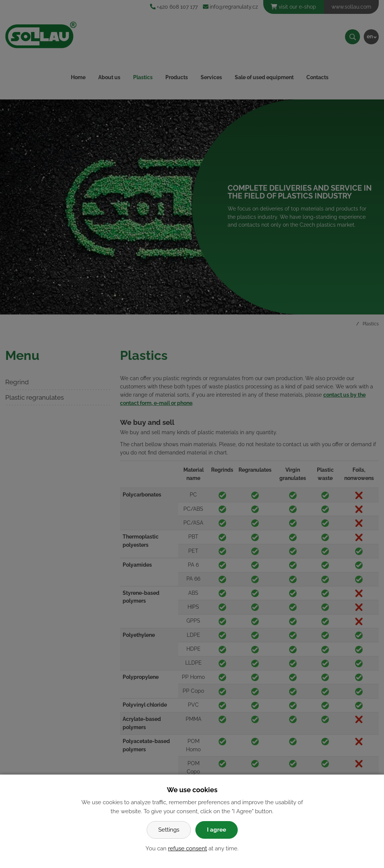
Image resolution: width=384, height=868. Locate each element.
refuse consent (187, 848)
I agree (217, 830)
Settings (169, 830)
